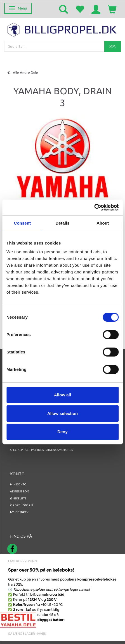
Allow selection (62, 413)
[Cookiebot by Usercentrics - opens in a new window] (94, 207)
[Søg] (113, 46)
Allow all (62, 395)
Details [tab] (63, 223)
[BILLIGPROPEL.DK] (62, 29)
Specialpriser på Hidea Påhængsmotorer (42, 450)
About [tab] (103, 223)
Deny (62, 432)
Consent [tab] (22, 223)
